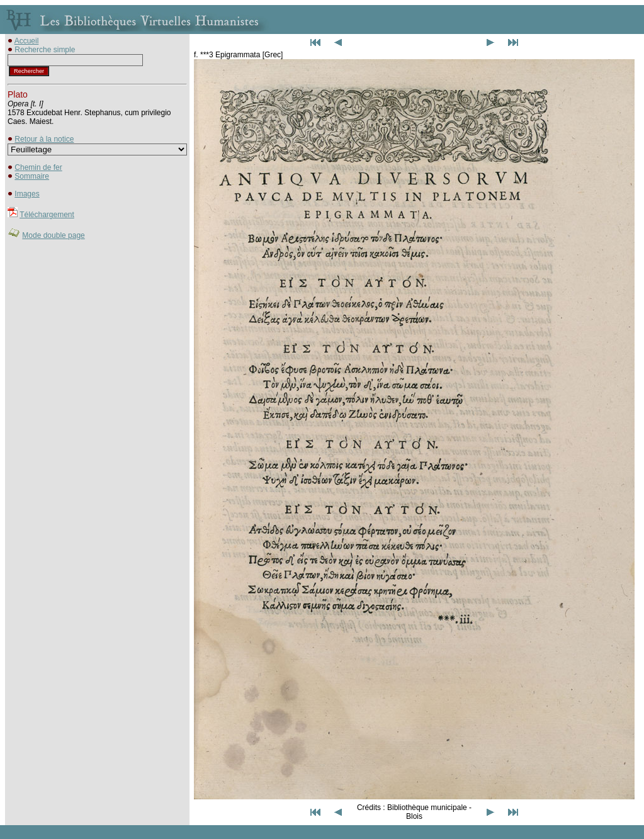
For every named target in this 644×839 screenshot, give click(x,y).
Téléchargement (47, 215)
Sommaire (32, 176)
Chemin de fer (38, 167)
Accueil (27, 41)
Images (27, 194)
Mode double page (53, 235)
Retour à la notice (44, 139)
